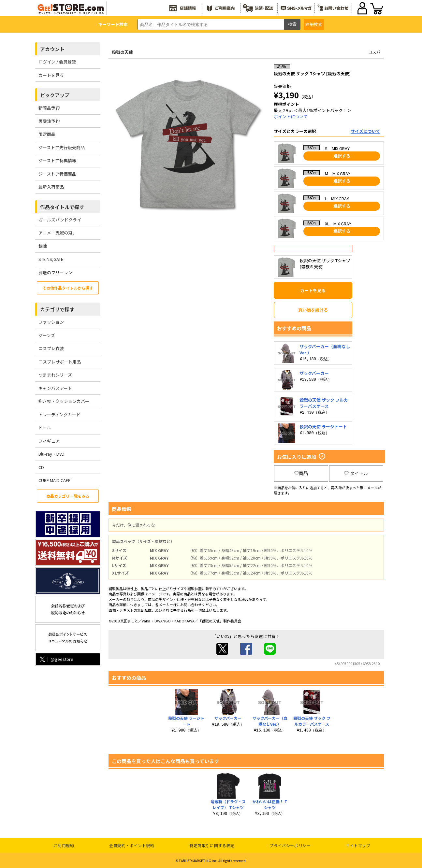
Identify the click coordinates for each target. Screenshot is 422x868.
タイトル (356, 473)
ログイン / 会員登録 (57, 62)
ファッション (51, 322)
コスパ (374, 52)
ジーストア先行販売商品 (62, 147)
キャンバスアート (55, 388)
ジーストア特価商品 (57, 174)
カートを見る (51, 75)
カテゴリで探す (57, 309)
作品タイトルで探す (62, 207)
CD (41, 467)
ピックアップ (55, 95)
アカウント (52, 49)
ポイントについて (291, 116)
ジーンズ (47, 335)
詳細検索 (314, 24)
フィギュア (49, 441)
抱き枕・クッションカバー (64, 401)
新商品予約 (49, 108)
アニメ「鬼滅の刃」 (58, 233)
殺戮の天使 (122, 52)
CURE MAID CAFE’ (55, 480)
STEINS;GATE (51, 259)
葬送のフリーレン (55, 272)
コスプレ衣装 (51, 348)
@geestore (56, 659)
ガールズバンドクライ (60, 220)
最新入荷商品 (51, 187)
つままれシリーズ (55, 375)
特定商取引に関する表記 (212, 845)
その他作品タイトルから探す (68, 288)
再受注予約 (49, 121)
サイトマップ (358, 845)
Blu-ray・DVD (51, 454)
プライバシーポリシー (290, 845)
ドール (45, 427)
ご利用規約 (64, 845)
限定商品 (47, 134)
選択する (342, 156)
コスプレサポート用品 (60, 362)
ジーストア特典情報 (57, 160)
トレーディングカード (59, 414)
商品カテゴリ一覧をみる (68, 496)
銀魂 (43, 246)
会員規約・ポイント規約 (132, 845)
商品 (301, 473)
